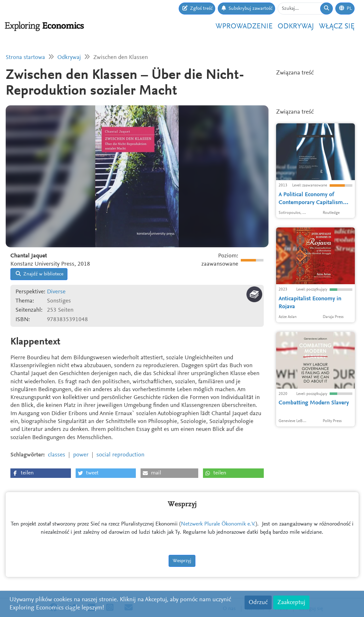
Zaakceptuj (291, 602)
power (81, 455)
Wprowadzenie (244, 27)
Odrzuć (258, 602)
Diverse (56, 292)
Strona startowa (25, 58)
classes (57, 455)
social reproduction (120, 455)
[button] (41, 473)
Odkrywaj (296, 27)
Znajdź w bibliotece (40, 274)
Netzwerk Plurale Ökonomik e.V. (218, 524)
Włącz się (337, 27)
